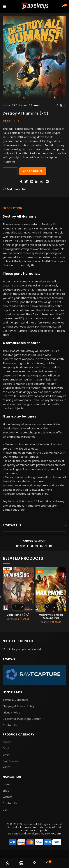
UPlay (6, 755)
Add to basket (33, 171)
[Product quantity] (10, 171)
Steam (35, 105)
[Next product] (64, 105)
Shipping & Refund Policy (19, 706)
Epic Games (10, 761)
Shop (6, 791)
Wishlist (8, 797)
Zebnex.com (53, 834)
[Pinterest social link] (32, 181)
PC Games (21, 105)
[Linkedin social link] (37, 181)
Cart (6, 810)
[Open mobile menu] (5, 6)
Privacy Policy (11, 713)
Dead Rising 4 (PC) (18, 615)
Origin (7, 748)
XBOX (6, 767)
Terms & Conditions (16, 700)
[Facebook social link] (21, 181)
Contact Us (10, 725)
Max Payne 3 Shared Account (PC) (51, 616)
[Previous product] (57, 105)
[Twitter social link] (26, 181)
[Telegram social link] (47, 181)
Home (7, 105)
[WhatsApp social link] (42, 181)
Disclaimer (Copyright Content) (23, 719)
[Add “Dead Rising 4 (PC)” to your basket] (15, 607)
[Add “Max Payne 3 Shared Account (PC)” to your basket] (48, 607)
